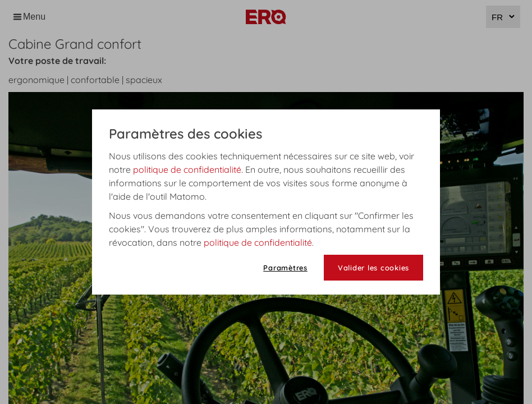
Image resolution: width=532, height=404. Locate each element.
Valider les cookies (373, 268)
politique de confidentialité (187, 169)
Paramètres (285, 268)
